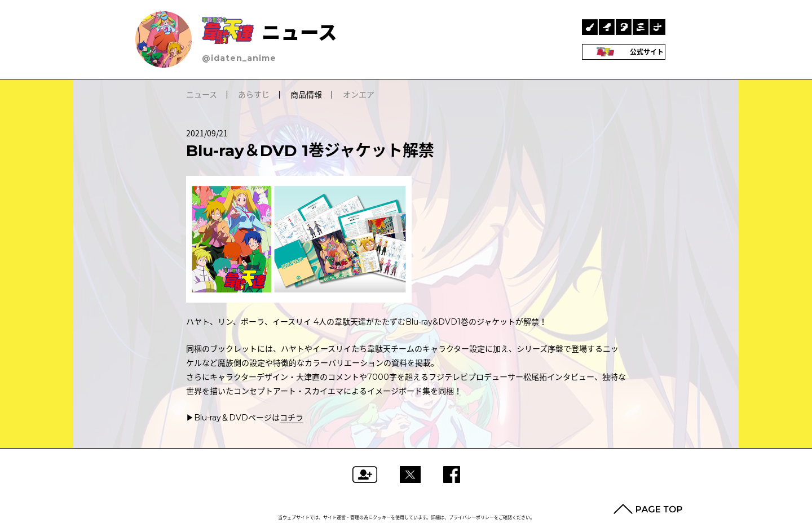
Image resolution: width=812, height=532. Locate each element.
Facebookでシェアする (452, 475)
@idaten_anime (239, 58)
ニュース (270, 32)
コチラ (292, 418)
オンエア (359, 95)
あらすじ (254, 95)
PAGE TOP (648, 509)
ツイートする (410, 475)
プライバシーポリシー (471, 517)
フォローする (365, 475)
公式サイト (624, 52)
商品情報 (306, 95)
